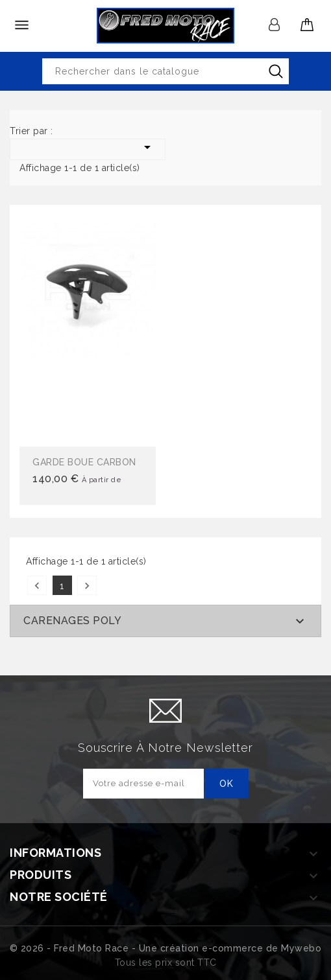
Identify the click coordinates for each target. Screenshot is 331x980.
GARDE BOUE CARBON (84, 462)
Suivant (87, 586)
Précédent (37, 586)
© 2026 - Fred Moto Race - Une (85, 948)
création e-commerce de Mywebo (241, 948)
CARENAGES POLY (72, 621)
